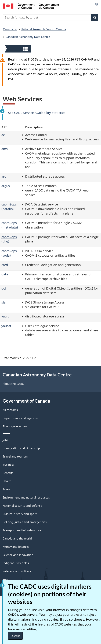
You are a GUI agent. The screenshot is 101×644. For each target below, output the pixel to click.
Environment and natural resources (26, 497)
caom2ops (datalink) (9, 207)
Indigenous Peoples (16, 563)
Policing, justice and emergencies (25, 522)
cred (5, 265)
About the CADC (13, 384)
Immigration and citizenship (21, 448)
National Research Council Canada (43, 29)
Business (8, 465)
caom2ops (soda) (9, 253)
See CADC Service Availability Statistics (37, 113)
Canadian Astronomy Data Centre (28, 37)
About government (15, 426)
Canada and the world (17, 538)
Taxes (6, 489)
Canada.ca (10, 29)
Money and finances (16, 547)
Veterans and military (17, 571)
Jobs (5, 440)
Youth (7, 579)
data (5, 274)
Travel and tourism (15, 456)
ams (5, 149)
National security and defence (22, 506)
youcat (6, 326)
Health (7, 481)
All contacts (10, 410)
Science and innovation (18, 555)
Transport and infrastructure (22, 530)
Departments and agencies (21, 418)
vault (5, 316)
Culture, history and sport (20, 514)
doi (4, 288)
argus (6, 186)
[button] (18, 49)
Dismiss (15, 636)
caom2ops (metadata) (10, 225)
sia (3, 302)
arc (4, 176)
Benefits (8, 473)
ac (3, 135)
